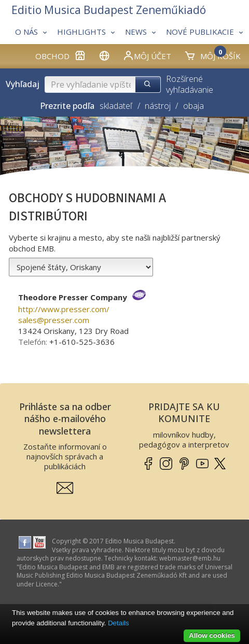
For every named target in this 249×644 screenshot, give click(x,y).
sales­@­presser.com (54, 320)
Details (119, 623)
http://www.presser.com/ (64, 309)
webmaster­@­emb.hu (190, 558)
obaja (193, 106)
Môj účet (147, 55)
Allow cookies (212, 635)
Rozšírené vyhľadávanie (190, 84)
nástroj (158, 106)
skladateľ (116, 106)
